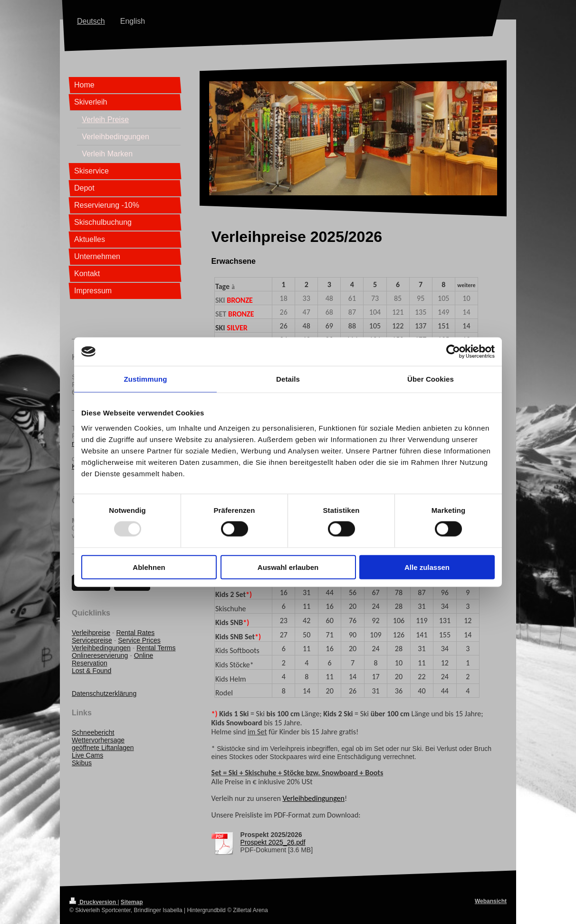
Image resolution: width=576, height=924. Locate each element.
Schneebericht (93, 732)
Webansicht (491, 901)
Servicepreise (92, 640)
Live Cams (87, 755)
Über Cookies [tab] (431, 379)
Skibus (82, 763)
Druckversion (93, 902)
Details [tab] (288, 379)
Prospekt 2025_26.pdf (273, 842)
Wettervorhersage (98, 740)
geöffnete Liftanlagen (103, 748)
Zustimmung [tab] (146, 379)
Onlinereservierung (100, 655)
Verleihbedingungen (313, 798)
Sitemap (132, 902)
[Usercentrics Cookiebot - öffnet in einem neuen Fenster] (453, 352)
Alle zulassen (427, 567)
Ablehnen (149, 567)
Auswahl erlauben (288, 567)
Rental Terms (156, 648)
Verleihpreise (91, 633)
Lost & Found (91, 671)
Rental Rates (135, 633)
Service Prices (139, 640)
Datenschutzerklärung (104, 693)
